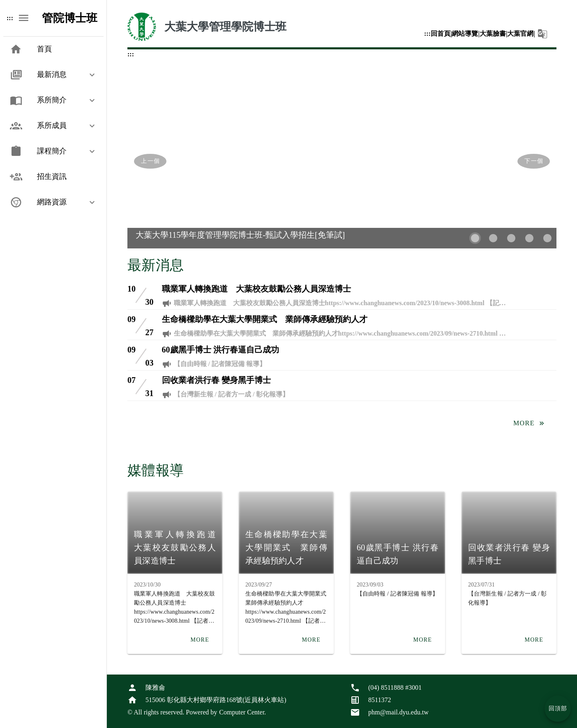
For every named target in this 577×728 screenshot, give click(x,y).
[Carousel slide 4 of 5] (529, 238)
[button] (53, 75)
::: (10, 18)
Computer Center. (242, 712)
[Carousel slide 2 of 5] (493, 238)
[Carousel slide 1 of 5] (475, 238)
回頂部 (558, 708)
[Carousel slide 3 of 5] (511, 238)
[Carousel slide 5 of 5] (547, 238)
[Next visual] (534, 161)
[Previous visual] (150, 161)
